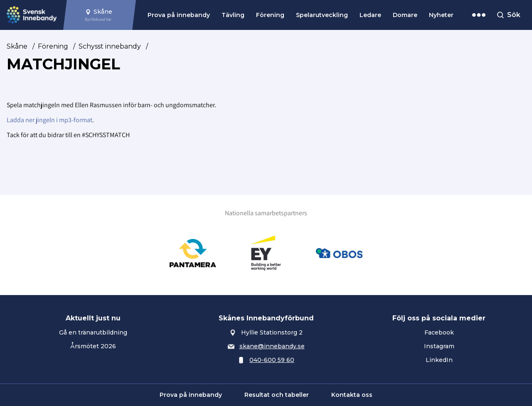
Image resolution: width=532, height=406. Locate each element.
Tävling (233, 15)
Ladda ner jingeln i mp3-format (49, 120)
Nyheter (441, 15)
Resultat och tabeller (277, 395)
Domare (405, 15)
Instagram (439, 346)
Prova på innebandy (179, 15)
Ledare (370, 15)
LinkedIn (439, 360)
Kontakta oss (352, 395)
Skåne (17, 46)
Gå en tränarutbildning (93, 332)
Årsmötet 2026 (93, 346)
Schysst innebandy (110, 46)
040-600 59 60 (272, 360)
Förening (270, 15)
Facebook (439, 332)
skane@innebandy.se (272, 346)
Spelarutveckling (322, 15)
